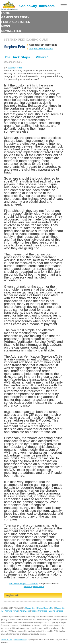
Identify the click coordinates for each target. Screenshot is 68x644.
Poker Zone (25, 611)
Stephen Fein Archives (41, 49)
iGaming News (11, 611)
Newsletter (11, 31)
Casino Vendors (56, 611)
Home (6, 13)
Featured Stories (16, 22)
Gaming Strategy (15, 17)
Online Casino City (45, 608)
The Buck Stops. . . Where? (26, 57)
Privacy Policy (20, 640)
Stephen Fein (15, 68)
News (6, 26)
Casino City (30, 608)
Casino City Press (39, 611)
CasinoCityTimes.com (37, 6)
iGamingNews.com (34, 586)
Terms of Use (7, 640)
